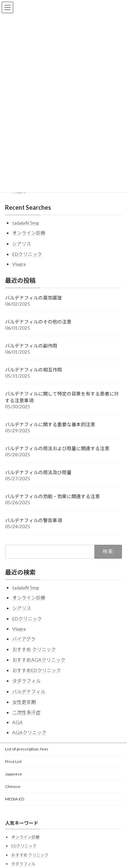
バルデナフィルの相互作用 (34, 370)
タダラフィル (26, 681)
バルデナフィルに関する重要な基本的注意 (50, 424)
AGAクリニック (29, 732)
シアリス (22, 244)
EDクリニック (27, 254)
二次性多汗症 (26, 712)
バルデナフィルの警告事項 (34, 520)
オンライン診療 (29, 233)
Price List (13, 761)
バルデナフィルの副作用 (31, 346)
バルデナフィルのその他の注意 (38, 322)
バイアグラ (24, 639)
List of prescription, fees (27, 749)
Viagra (19, 264)
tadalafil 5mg (26, 223)
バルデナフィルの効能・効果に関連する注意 (52, 496)
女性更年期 (24, 702)
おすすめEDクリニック (37, 670)
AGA (17, 722)
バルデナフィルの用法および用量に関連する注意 (57, 448)
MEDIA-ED (15, 799)
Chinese (13, 786)
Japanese (14, 774)
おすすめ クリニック (34, 649)
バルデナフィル (29, 692)
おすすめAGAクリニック (39, 660)
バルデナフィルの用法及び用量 (38, 472)
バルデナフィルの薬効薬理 (34, 298)
